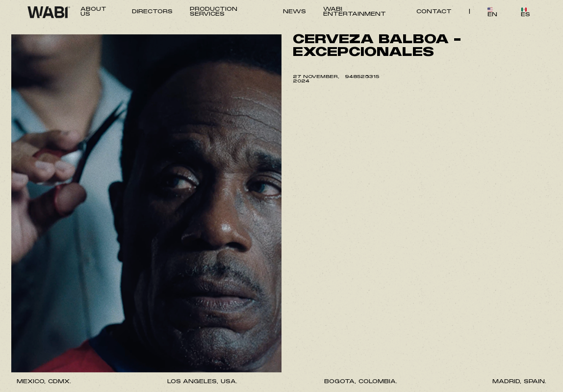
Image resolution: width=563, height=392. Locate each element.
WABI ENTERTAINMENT (355, 12)
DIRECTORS (152, 12)
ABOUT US (93, 12)
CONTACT (434, 12)
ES (525, 12)
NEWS (294, 12)
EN (492, 12)
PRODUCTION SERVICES (214, 12)
